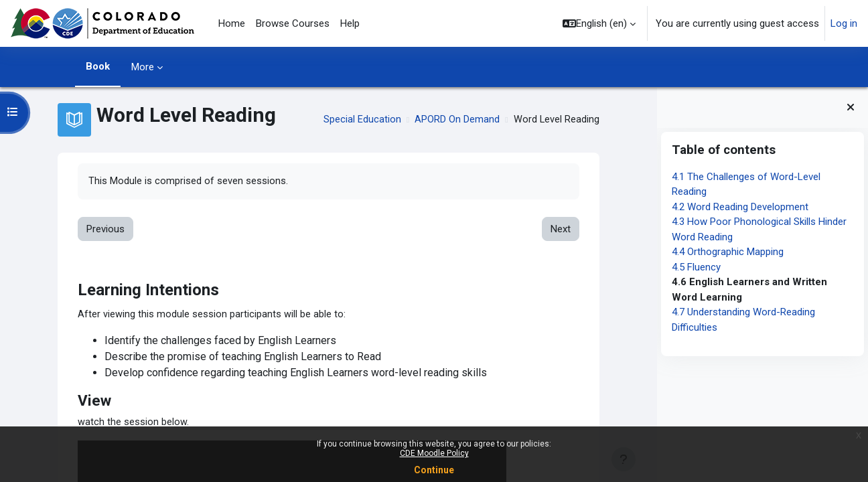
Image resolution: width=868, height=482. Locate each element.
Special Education (361, 120)
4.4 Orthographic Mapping (728, 252)
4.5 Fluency (696, 267)
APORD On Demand (456, 120)
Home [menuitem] (232, 23)
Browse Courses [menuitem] (293, 23)
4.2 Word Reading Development (740, 207)
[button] (599, 23)
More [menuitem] (143, 67)
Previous (105, 230)
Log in (844, 23)
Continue (434, 470)
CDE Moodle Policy (434, 453)
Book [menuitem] (98, 66)
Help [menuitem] (350, 23)
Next (560, 230)
